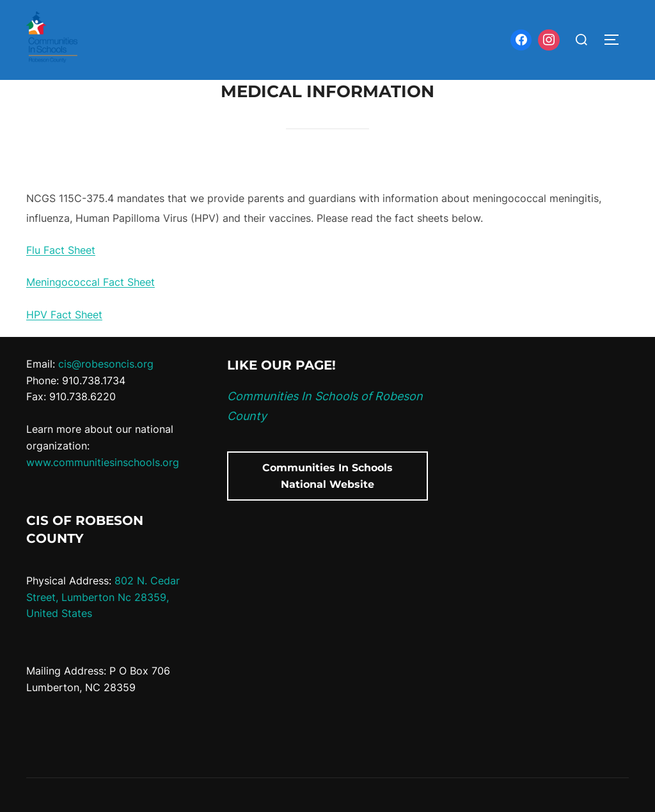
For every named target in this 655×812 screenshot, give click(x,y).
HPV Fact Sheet (64, 315)
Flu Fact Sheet (61, 250)
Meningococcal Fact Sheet (91, 282)
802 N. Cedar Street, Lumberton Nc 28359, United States (103, 597)
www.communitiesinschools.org (103, 462)
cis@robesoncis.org (106, 364)
